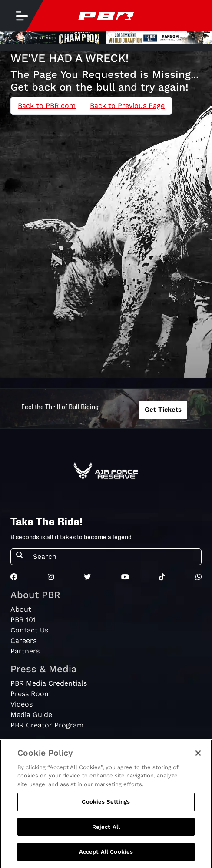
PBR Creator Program (47, 725)
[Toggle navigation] (22, 16)
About (21, 609)
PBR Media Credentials (49, 683)
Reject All (106, 830)
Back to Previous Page (127, 106)
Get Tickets (163, 410)
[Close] (198, 757)
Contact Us (29, 630)
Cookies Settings (106, 805)
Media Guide (31, 715)
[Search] (114, 557)
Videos (22, 704)
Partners (25, 651)
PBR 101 (23, 620)
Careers (23, 641)
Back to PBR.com (47, 106)
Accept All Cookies (106, 856)
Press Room (31, 694)
